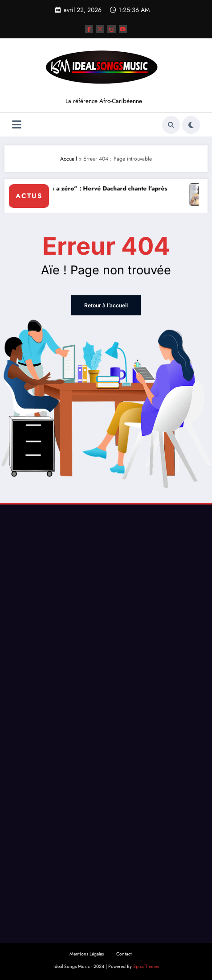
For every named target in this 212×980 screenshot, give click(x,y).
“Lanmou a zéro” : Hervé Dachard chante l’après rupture (99, 193)
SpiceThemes (146, 966)
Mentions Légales (87, 954)
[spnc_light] (191, 125)
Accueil (69, 159)
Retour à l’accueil (106, 305)
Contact (124, 954)
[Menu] (17, 125)
